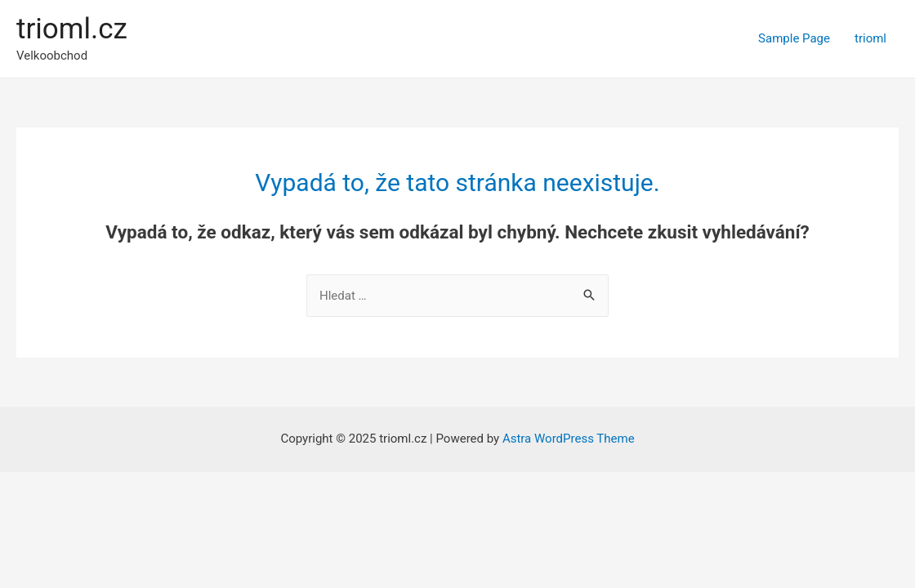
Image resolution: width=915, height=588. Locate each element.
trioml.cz (72, 29)
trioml (870, 38)
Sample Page (794, 38)
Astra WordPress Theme (569, 439)
